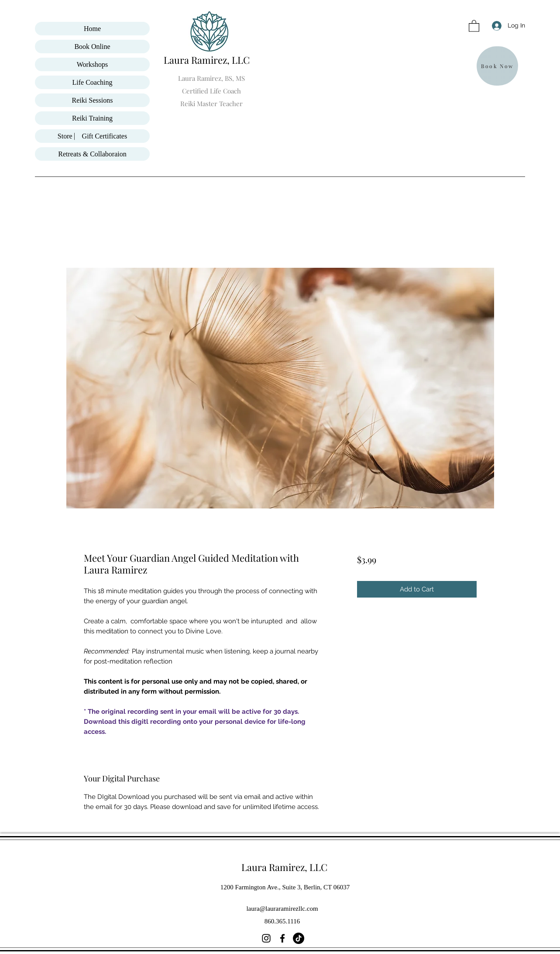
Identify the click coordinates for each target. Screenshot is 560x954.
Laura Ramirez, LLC (208, 60)
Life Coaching (93, 82)
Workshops (93, 64)
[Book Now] (497, 66)
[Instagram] (266, 938)
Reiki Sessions (93, 100)
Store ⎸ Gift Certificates (92, 136)
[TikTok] (299, 938)
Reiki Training (92, 118)
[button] (474, 26)
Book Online (92, 47)
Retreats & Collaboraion (92, 154)
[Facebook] (282, 938)
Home (92, 29)
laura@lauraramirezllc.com (282, 909)
